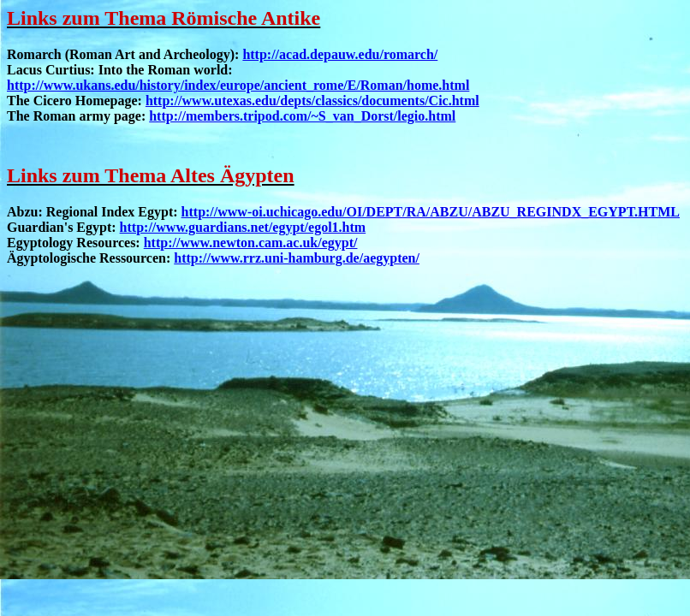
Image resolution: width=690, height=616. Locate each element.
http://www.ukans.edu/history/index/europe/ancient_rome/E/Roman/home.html (238, 85)
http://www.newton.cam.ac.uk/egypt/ (251, 243)
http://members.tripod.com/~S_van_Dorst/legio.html (302, 116)
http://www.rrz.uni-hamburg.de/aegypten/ (297, 258)
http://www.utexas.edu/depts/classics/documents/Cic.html (312, 101)
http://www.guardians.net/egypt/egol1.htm (243, 227)
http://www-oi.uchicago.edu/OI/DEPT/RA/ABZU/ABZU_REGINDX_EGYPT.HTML (431, 212)
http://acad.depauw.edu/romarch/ (340, 54)
